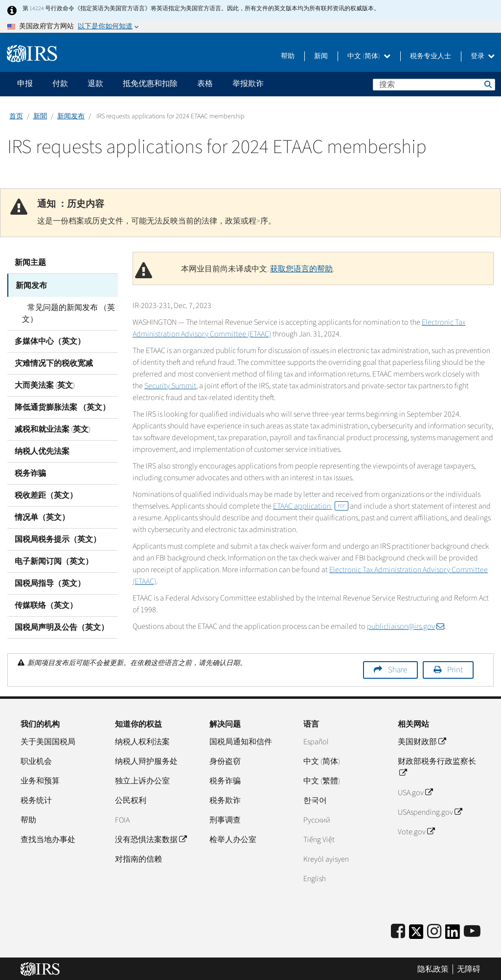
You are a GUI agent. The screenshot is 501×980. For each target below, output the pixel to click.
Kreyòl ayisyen (326, 858)
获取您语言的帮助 (301, 269)
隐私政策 (433, 968)
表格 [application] (205, 84)
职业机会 (36, 760)
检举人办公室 (233, 838)
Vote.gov (416, 830)
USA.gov (415, 791)
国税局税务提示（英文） (58, 538)
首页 (16, 116)
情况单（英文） (42, 516)
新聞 (40, 116)
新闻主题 (30, 263)
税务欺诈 (225, 799)
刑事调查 (225, 819)
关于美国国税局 (48, 740)
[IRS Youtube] (472, 930)
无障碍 (469, 968)
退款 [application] (95, 84)
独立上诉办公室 (142, 780)
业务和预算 (40, 780)
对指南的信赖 (138, 858)
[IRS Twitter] (416, 933)
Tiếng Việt (319, 838)
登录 (483, 56)
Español (316, 740)
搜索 (487, 84)
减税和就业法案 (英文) (53, 428)
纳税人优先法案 (42, 450)
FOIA (122, 819)
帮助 (288, 56)
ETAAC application (311, 506)
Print (455, 668)
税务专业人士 (431, 56)
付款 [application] (60, 84)
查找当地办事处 (48, 838)
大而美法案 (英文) (45, 384)
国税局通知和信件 (241, 740)
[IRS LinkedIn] (453, 933)
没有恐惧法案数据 (151, 838)
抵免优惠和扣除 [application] (150, 84)
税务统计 (36, 799)
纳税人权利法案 (142, 740)
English (315, 877)
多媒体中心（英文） (50, 340)
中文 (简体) (369, 56)
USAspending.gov (430, 811)
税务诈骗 (30, 472)
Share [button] (398, 668)
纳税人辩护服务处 (146, 760)
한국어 (315, 799)
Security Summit (170, 386)
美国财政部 (422, 740)
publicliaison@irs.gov (406, 626)
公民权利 (131, 799)
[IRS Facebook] (398, 930)
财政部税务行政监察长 (437, 766)
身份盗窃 (225, 760)
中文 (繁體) (322, 780)
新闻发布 (71, 116)
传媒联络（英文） (46, 604)
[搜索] (434, 85)
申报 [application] (25, 84)
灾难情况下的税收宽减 (54, 362)
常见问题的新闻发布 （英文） (66, 312)
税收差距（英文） (46, 494)
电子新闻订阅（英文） (54, 560)
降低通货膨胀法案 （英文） (62, 406)
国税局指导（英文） (50, 582)
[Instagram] (434, 930)
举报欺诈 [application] (248, 84)
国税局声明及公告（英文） (62, 626)
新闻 (321, 56)
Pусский (317, 819)
